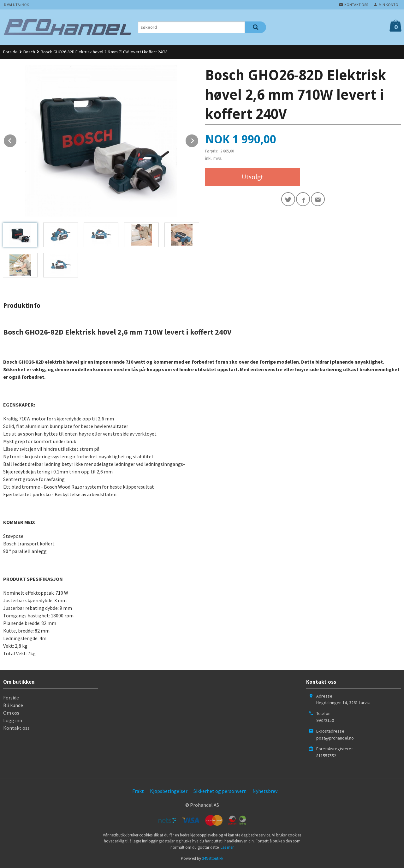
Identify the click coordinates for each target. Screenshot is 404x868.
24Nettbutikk (213, 858)
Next (199, 140)
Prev (17, 140)
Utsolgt (252, 177)
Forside (10, 52)
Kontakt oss (16, 728)
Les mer (227, 847)
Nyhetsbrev (265, 791)
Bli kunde (13, 705)
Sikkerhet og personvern (220, 791)
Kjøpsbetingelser (169, 791)
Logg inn (13, 720)
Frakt (138, 791)
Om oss (11, 713)
